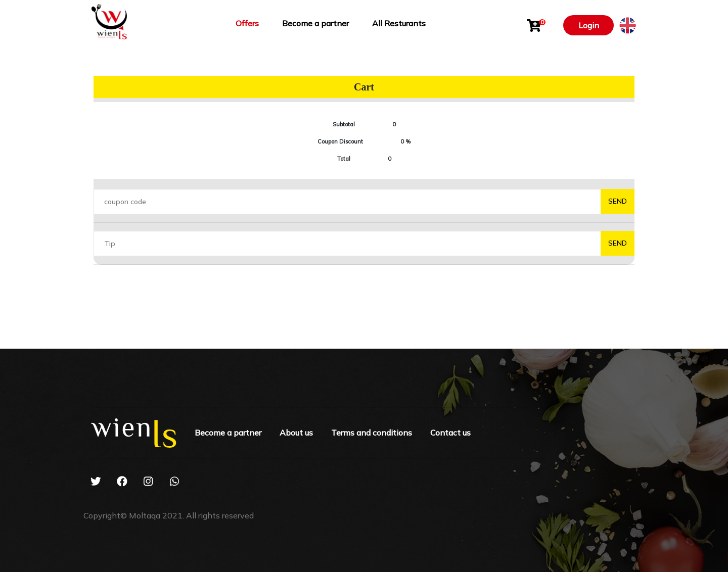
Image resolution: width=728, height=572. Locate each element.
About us (296, 433)
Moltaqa (145, 515)
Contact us (450, 433)
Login (589, 25)
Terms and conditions (372, 433)
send (618, 201)
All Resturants (399, 23)
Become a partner (315, 23)
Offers (247, 23)
